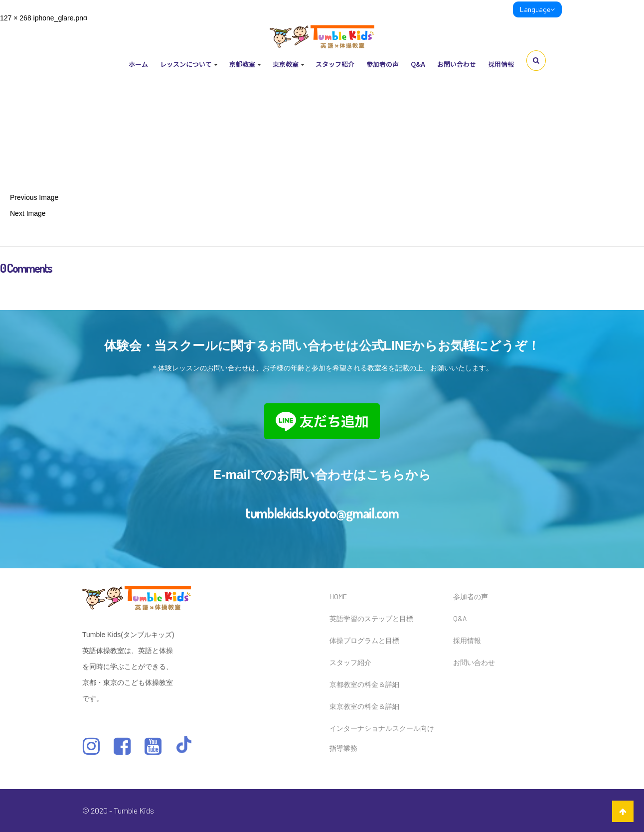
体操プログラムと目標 (364, 640)
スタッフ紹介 (335, 64)
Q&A (418, 64)
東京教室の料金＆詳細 (364, 706)
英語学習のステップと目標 (371, 618)
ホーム (138, 64)
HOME (338, 596)
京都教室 (245, 64)
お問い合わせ (457, 64)
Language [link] (537, 9)
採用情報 (501, 64)
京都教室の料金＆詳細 (364, 684)
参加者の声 (383, 64)
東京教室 (288, 64)
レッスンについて (189, 64)
